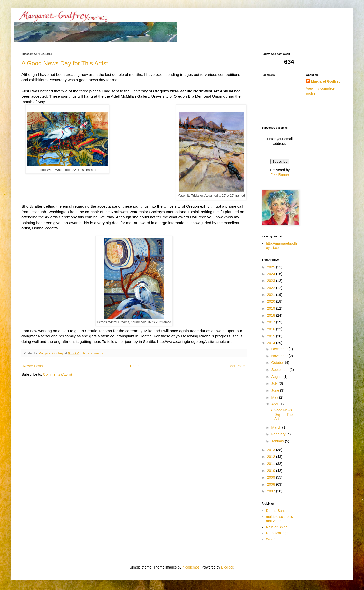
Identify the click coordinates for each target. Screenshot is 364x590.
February (279, 434)
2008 (272, 484)
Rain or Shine (277, 527)
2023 (272, 281)
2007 (272, 491)
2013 (272, 450)
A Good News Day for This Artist (65, 63)
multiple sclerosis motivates (280, 519)
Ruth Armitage (277, 533)
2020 (272, 301)
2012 (272, 457)
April (275, 404)
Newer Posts (33, 366)
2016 (272, 329)
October (278, 363)
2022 (272, 288)
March (277, 427)
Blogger (227, 567)
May (275, 397)
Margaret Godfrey (326, 81)
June (276, 390)
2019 (272, 308)
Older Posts (236, 366)
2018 (272, 315)
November (280, 356)
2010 (272, 471)
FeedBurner (280, 175)
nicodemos (191, 567)
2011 (272, 464)
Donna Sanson (278, 511)
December (280, 349)
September (280, 370)
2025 (272, 267)
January (278, 441)
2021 (272, 295)
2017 (272, 322)
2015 (272, 336)
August (277, 377)
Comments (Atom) (58, 374)
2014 (272, 343)
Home (135, 366)
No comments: (94, 353)
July (275, 383)
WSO (270, 539)
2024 (272, 274)
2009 (272, 477)
